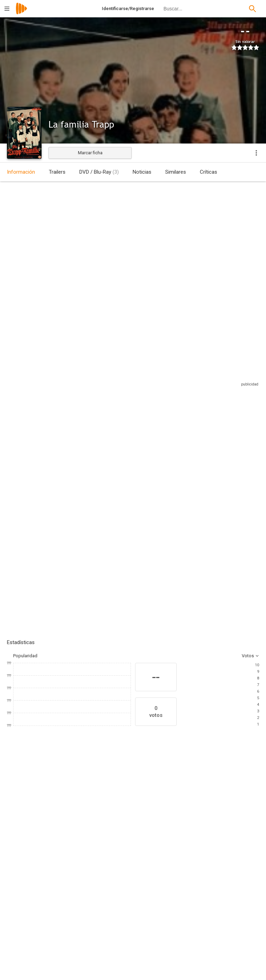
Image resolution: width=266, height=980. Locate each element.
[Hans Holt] (69, 815)
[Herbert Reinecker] (206, 928)
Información (21, 172)
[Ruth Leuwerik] (28, 815)
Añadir (59, 494)
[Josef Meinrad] (152, 815)
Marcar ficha (90, 153)
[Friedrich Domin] (194, 815)
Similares (176, 172)
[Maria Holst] (111, 815)
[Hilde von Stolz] (236, 815)
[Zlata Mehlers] (76, 908)
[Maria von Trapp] (206, 889)
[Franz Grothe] (206, 972)
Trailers (57, 172)
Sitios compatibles (185, 370)
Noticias (142, 172)
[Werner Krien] (76, 953)
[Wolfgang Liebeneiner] (76, 889)
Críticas (209, 172)
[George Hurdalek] (206, 908)
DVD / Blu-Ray (99, 172)
